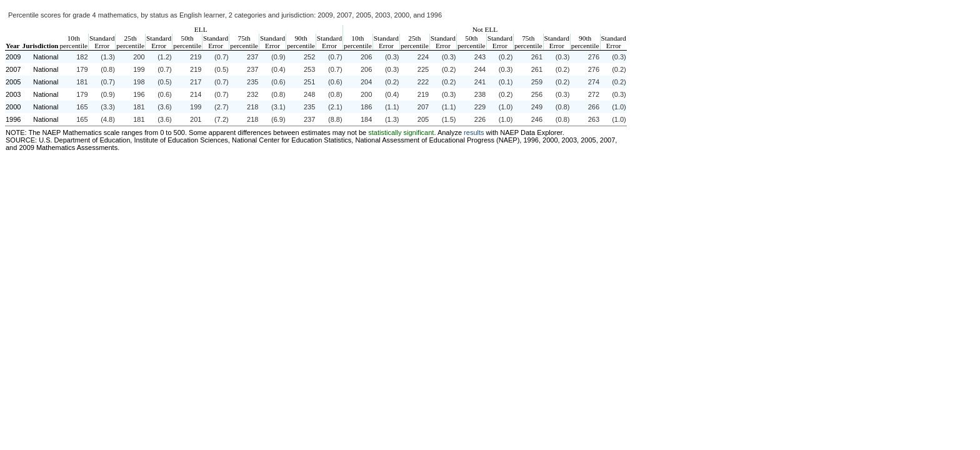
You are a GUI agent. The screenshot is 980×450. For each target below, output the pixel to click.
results (474, 132)
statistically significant (401, 132)
